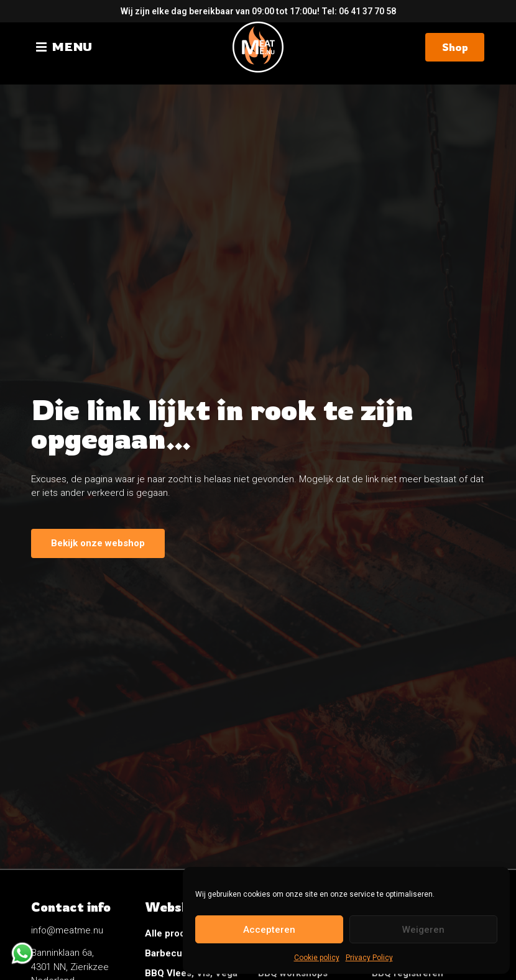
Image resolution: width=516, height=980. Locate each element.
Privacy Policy (369, 958)
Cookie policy (317, 958)
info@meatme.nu (67, 930)
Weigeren (423, 930)
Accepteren (269, 930)
